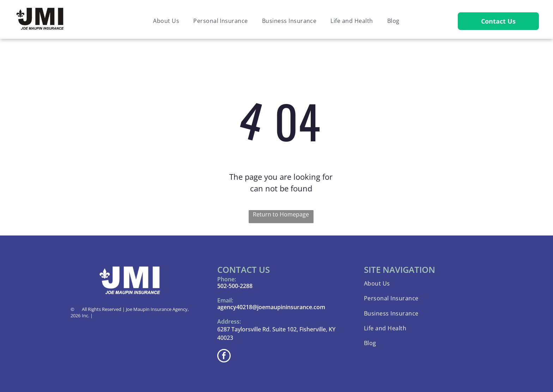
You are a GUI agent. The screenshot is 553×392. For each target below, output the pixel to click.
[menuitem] (166, 21)
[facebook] (224, 357)
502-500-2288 (235, 286)
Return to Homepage (281, 214)
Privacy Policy (108, 316)
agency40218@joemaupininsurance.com (271, 307)
